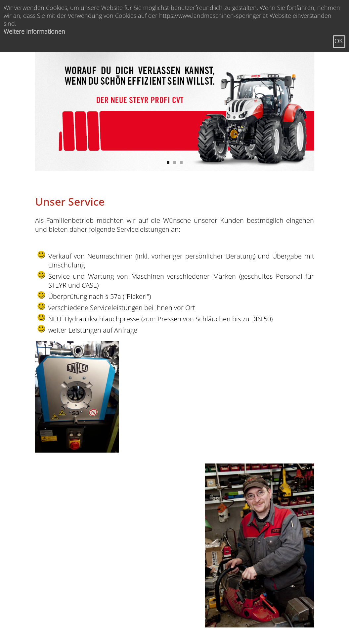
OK (338, 41)
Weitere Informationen (34, 31)
